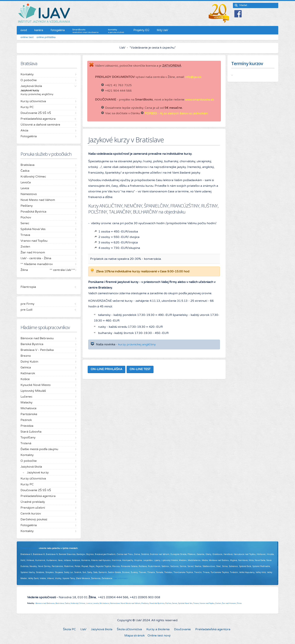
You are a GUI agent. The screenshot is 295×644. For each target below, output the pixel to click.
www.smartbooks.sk (200, 100)
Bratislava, (60, 603)
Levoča (96, 603)
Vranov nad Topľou (207, 603)
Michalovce (104, 603)
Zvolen (218, 603)
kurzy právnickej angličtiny (137, 344)
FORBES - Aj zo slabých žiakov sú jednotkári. (177, 113)
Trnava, (196, 603)
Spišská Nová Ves (185, 603)
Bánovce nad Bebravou (45, 603)
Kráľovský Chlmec (78, 603)
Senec (175, 603)
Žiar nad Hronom (229, 603)
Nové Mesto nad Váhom (131, 603)
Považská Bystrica (157, 603)
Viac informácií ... (122, 578)
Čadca (67, 603)
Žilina (239, 603)
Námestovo (115, 603)
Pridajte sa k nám (29, 548)
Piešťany (145, 603)
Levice (89, 603)
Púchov (168, 603)
